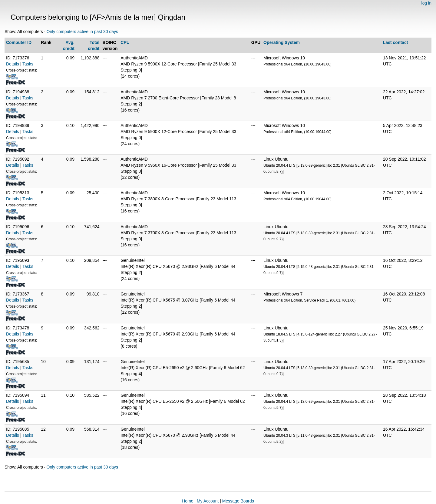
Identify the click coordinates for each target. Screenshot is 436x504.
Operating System (282, 42)
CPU (125, 42)
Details (13, 64)
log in (426, 3)
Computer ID (19, 42)
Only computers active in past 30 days (83, 32)
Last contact (395, 42)
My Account (208, 501)
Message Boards (238, 501)
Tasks (28, 64)
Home (188, 501)
